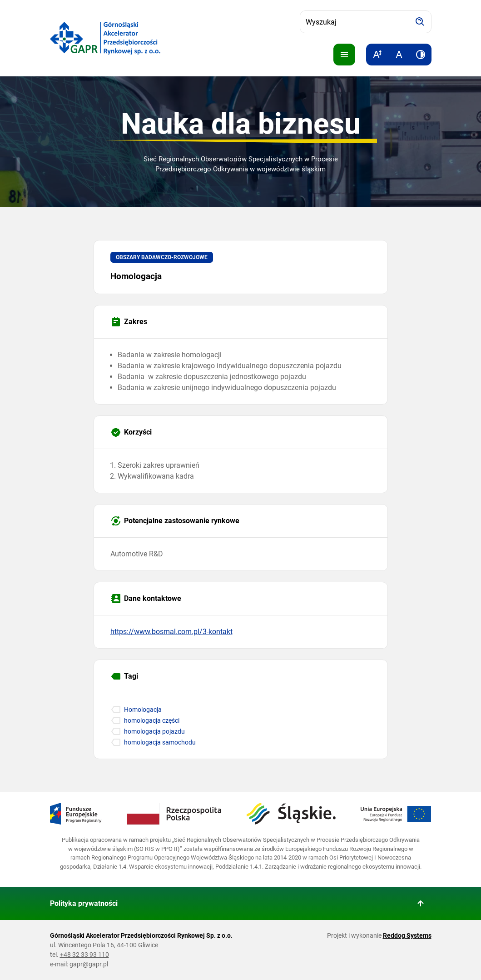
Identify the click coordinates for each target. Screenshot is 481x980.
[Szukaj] (420, 22)
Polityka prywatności (84, 903)
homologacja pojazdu (154, 731)
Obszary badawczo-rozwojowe (162, 257)
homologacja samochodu (160, 742)
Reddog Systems (407, 935)
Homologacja (143, 710)
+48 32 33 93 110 (84, 955)
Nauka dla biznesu (241, 124)
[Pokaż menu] (344, 55)
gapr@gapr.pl (89, 964)
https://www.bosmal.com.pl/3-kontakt (171, 632)
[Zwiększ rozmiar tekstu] (377, 55)
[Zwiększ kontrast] (421, 55)
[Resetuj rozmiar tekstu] (399, 55)
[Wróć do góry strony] (421, 904)
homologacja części (152, 720)
